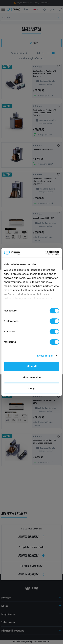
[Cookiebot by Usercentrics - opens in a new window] (45, 253)
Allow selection (32, 377)
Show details (45, 356)
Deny (32, 388)
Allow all (32, 366)
